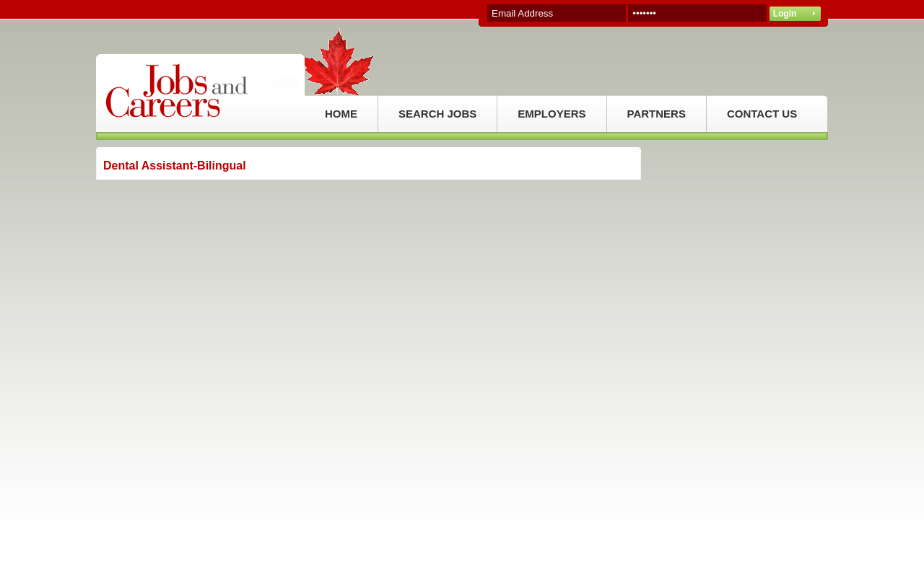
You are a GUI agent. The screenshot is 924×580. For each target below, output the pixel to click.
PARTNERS (657, 114)
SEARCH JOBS (437, 114)
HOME (341, 114)
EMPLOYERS (552, 114)
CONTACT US (762, 114)
